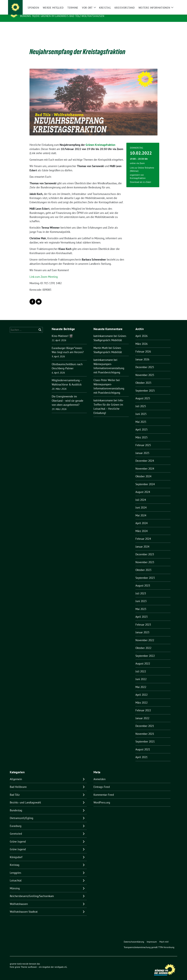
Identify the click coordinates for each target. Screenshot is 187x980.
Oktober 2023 (143, 565)
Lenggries (15, 868)
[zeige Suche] (172, 3)
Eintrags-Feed (102, 782)
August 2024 (143, 487)
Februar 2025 (143, 441)
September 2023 (145, 573)
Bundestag (16, 806)
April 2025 (141, 425)
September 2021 (145, 737)
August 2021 (143, 745)
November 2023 (145, 558)
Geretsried (16, 829)
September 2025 (145, 386)
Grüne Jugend (18, 837)
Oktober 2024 (143, 472)
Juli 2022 (141, 667)
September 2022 (145, 651)
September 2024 (145, 480)
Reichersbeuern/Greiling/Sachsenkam (32, 892)
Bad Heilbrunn (18, 782)
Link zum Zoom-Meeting (44, 272)
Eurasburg (16, 821)
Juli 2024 (141, 495)
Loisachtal (16, 876)
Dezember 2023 (145, 550)
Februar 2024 (143, 534)
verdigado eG (61, 962)
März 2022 (141, 698)
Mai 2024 (141, 511)
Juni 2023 (141, 597)
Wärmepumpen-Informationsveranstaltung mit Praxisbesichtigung (109, 364)
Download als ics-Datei (140, 177)
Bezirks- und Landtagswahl (25, 798)
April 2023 (141, 612)
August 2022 (143, 659)
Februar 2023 (143, 620)
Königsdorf (16, 853)
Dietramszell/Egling (21, 814)
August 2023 (143, 581)
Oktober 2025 (143, 378)
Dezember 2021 (145, 721)
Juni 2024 (141, 503)
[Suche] (168, 3)
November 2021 (145, 729)
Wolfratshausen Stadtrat (24, 907)
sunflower (32, 962)
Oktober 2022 (143, 643)
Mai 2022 (141, 682)
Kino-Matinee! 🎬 (62, 331)
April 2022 (141, 690)
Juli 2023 (141, 589)
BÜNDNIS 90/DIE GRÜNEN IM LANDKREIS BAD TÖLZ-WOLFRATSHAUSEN (62, 16)
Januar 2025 (142, 448)
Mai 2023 (141, 604)
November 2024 (145, 464)
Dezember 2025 (145, 363)
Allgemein (16, 775)
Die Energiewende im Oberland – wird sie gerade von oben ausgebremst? (67, 396)
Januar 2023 (142, 628)
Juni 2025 (141, 409)
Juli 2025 (141, 402)
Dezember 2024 (145, 456)
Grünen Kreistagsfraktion (100, 140)
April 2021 (141, 753)
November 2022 (145, 636)
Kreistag (15, 860)
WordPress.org (102, 798)
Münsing (15, 884)
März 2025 (141, 433)
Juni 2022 (141, 675)
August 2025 (143, 394)
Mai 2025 (141, 417)
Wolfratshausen (19, 899)
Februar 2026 (143, 347)
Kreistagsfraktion (138, 174)
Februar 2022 (143, 706)
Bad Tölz (15, 790)
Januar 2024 (142, 542)
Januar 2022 (142, 714)
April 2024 (141, 519)
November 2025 (145, 370)
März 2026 (141, 339)
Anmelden (99, 775)
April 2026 (141, 331)
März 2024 (141, 526)
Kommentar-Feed (104, 790)
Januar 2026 (142, 355)
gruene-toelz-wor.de (37, 12)
